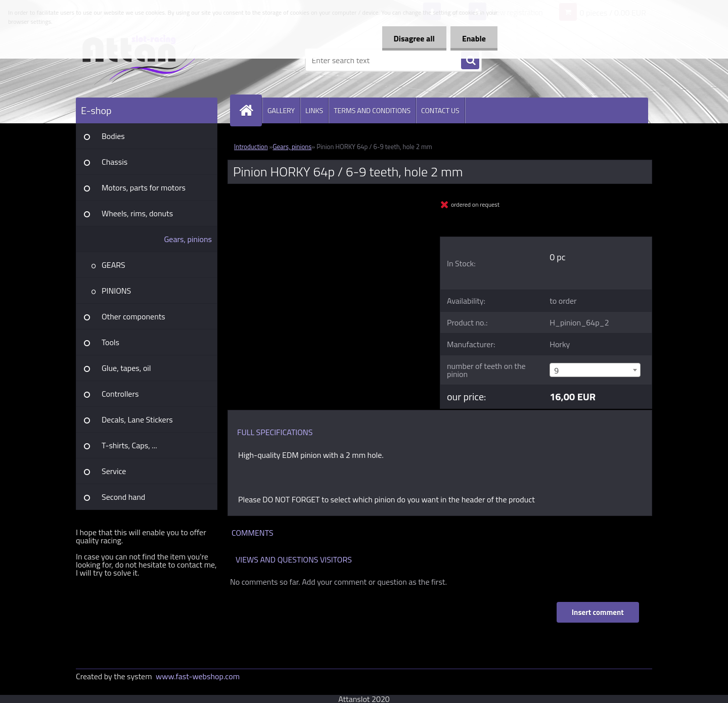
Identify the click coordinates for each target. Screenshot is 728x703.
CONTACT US (440, 110)
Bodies (113, 136)
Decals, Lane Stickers (137, 419)
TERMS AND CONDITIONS (372, 110)
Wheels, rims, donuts (137, 213)
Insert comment (597, 612)
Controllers (120, 394)
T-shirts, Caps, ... (129, 445)
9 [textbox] (556, 370)
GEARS (113, 265)
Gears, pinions (188, 239)
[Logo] (145, 60)
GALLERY (281, 110)
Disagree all (411, 38)
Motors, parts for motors (144, 188)
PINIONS (116, 291)
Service (114, 471)
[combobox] (595, 370)
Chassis (115, 162)
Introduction (251, 147)
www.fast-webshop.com (198, 676)
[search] (470, 61)
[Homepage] (250, 110)
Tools (110, 342)
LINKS (314, 110)
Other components (133, 316)
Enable (473, 38)
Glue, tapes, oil (126, 368)
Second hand (123, 497)
